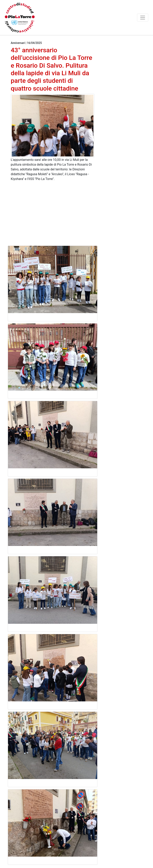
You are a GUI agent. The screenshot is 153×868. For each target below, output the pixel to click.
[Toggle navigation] (143, 18)
